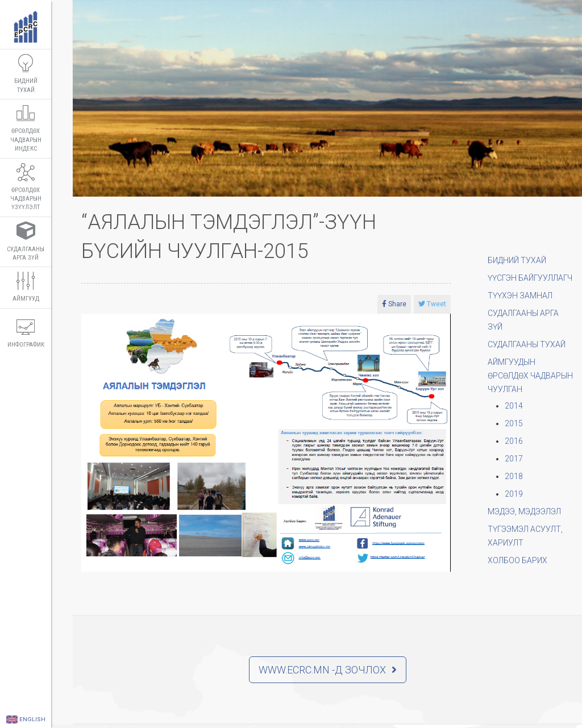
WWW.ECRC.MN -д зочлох (328, 670)
